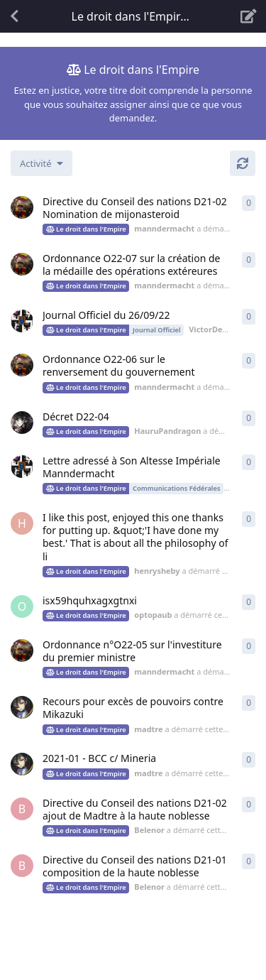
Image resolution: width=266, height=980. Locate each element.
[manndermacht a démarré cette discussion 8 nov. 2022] (22, 207)
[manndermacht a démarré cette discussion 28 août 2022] (22, 365)
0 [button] (249, 203)
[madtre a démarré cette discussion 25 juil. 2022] (22, 707)
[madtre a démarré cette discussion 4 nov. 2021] (22, 764)
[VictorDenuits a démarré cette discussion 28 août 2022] (22, 467)
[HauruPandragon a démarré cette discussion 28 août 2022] (22, 423)
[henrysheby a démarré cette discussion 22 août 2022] (22, 523)
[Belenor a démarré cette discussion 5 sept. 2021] (22, 809)
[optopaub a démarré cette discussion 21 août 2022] (22, 606)
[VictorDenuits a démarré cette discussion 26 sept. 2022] (22, 321)
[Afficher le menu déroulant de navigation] (133, 16)
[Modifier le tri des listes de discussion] (41, 163)
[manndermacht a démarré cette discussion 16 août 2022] (22, 650)
